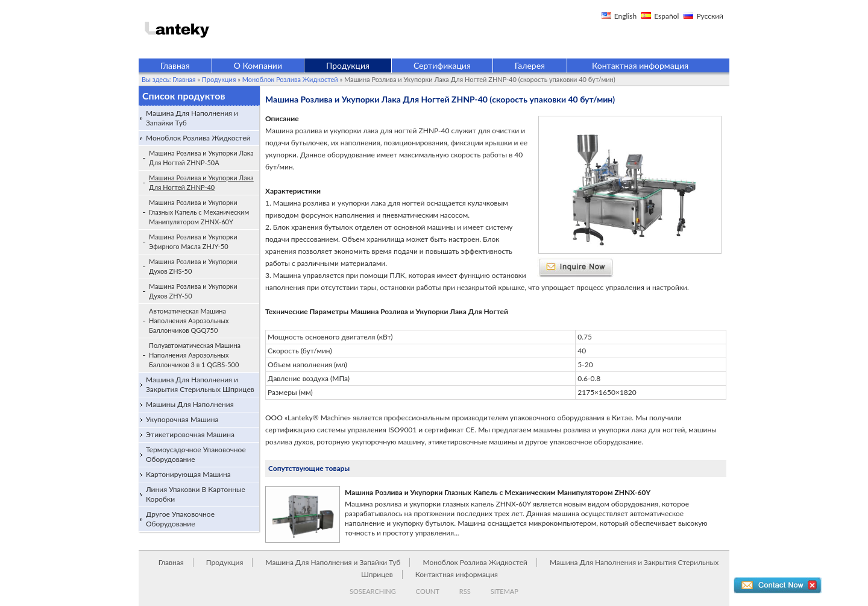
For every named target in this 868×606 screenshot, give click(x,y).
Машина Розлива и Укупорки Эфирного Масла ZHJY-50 (193, 241)
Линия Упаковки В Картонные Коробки (196, 494)
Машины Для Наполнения (190, 404)
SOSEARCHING (373, 591)
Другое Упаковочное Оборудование (180, 519)
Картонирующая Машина (188, 474)
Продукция (348, 65)
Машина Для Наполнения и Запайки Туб (192, 118)
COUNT (428, 591)
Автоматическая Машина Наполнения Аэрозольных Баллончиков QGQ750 (189, 320)
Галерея (530, 65)
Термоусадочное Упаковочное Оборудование (196, 454)
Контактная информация (640, 65)
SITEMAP (505, 591)
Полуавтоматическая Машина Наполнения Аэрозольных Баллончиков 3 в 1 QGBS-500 (195, 355)
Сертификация (442, 65)
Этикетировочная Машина (190, 434)
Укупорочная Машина (182, 419)
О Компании (258, 65)
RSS (465, 591)
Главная (175, 65)
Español (666, 16)
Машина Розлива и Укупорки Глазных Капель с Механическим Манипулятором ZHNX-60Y (199, 212)
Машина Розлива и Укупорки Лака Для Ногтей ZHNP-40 (201, 182)
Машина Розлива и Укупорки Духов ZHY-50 (193, 291)
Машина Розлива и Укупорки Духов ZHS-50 (193, 266)
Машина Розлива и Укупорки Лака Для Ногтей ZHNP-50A (201, 158)
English (625, 16)
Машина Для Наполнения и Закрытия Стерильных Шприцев (200, 384)
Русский (710, 16)
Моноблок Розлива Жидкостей (290, 79)
